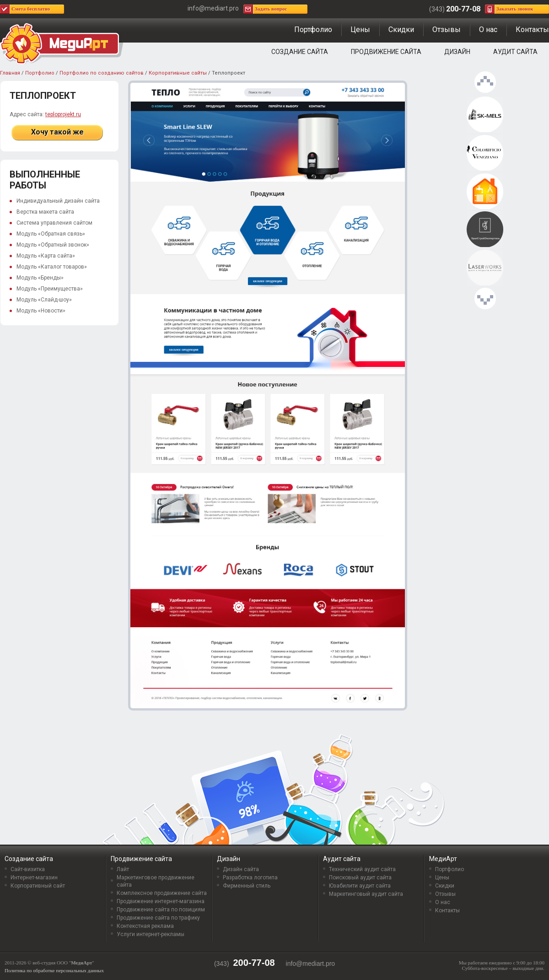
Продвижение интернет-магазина (161, 901)
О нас (488, 30)
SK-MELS (485, 115)
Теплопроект (485, 192)
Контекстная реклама (145, 926)
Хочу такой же (57, 132)
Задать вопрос (271, 9)
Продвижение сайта (386, 52)
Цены (360, 30)
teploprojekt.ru (63, 114)
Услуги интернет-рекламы (151, 934)
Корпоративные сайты (178, 73)
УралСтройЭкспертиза (485, 230)
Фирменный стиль (247, 886)
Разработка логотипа (250, 878)
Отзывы (447, 30)
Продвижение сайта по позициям (161, 910)
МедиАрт (443, 859)
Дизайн (457, 52)
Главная (10, 73)
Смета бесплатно (31, 9)
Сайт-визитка (28, 869)
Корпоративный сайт (38, 886)
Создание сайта (300, 52)
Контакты (532, 30)
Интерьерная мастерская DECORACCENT (485, 153)
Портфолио (313, 30)
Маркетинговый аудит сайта (366, 894)
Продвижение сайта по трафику (158, 918)
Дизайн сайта (241, 869)
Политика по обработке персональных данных (54, 970)
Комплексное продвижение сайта (162, 893)
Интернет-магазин (34, 878)
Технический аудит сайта (362, 869)
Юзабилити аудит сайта (360, 886)
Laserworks (485, 268)
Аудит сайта (515, 52)
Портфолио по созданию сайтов (102, 73)
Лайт (123, 869)
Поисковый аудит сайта (360, 878)
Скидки (401, 30)
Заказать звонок (515, 9)
